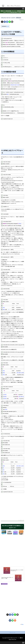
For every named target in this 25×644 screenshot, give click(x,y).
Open (8, 26)
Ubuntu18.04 (4, 584)
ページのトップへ (21, 520)
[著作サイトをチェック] (10, 620)
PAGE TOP (13, 632)
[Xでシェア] (2, 22)
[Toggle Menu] (23, 9)
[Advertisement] (12, 134)
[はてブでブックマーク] (7, 22)
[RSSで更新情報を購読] (15, 620)
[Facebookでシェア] (5, 22)
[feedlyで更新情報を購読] (12, 620)
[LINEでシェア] (10, 22)
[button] (12, 22)
